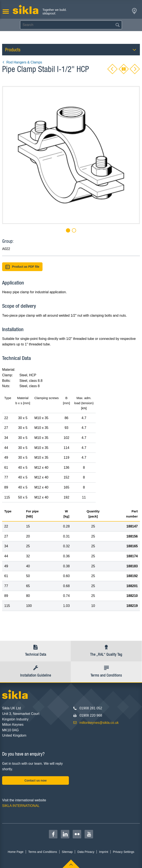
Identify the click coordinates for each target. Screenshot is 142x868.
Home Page (16, 852)
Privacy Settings (124, 852)
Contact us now (35, 780)
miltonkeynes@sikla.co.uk (99, 723)
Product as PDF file (22, 267)
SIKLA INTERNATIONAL (21, 806)
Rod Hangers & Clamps (22, 62)
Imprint (104, 852)
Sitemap (67, 852)
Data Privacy (86, 852)
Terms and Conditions (43, 852)
